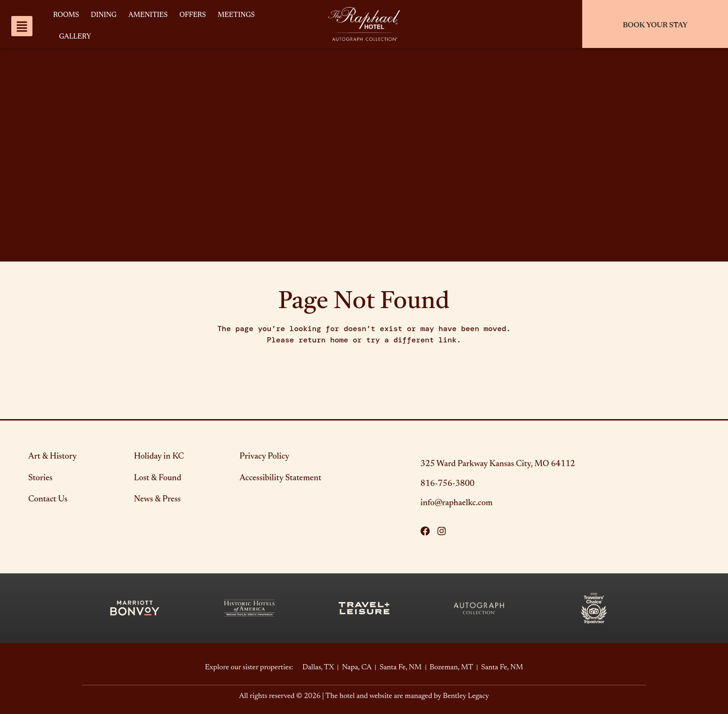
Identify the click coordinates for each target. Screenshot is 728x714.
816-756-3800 (447, 484)
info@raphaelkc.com (456, 503)
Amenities (148, 15)
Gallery (75, 37)
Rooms (66, 15)
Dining (104, 15)
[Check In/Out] (655, 24)
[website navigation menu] (22, 27)
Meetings (236, 15)
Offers (193, 15)
